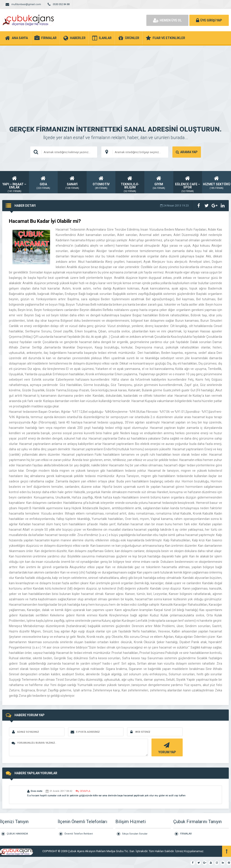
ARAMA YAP (187, 152)
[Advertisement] (115, 79)
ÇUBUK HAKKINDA (17, 834)
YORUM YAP (167, 748)
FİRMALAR (186, 834)
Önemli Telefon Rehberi (79, 834)
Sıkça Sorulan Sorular (135, 834)
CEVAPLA (83, 791)
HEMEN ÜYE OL (167, 20)
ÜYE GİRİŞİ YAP (209, 20)
